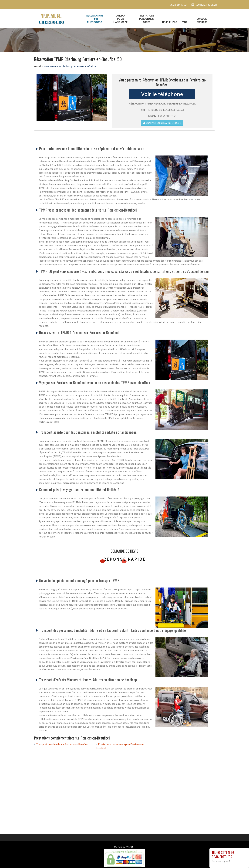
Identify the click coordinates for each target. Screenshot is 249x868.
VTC (184, 22)
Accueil (37, 66)
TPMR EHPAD (170, 22)
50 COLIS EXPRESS (202, 20)
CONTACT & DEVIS (206, 5)
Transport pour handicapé (121, 19)
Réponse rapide (125, 559)
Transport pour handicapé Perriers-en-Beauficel (62, 744)
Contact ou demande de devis (162, 123)
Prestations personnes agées (146, 19)
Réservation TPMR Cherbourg (94, 19)
